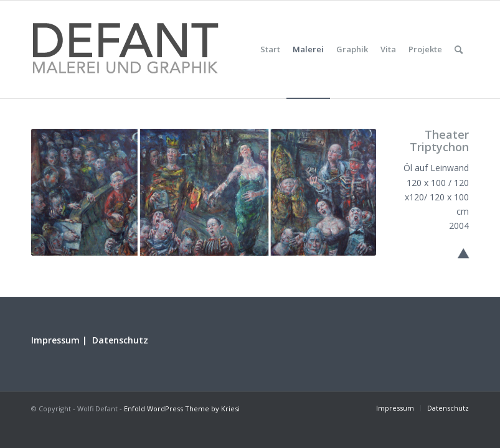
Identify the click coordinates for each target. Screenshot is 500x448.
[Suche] (459, 49)
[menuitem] (270, 49)
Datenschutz (120, 340)
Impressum (55, 340)
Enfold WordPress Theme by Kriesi (182, 408)
